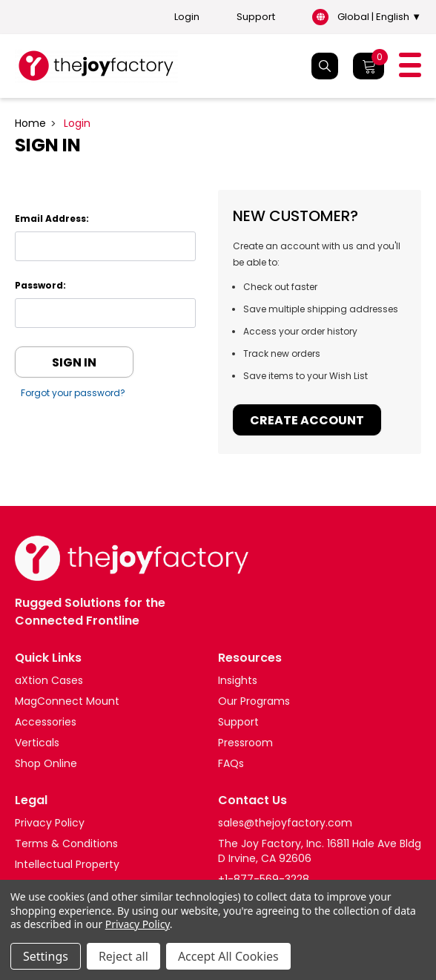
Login (187, 17)
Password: (40, 285)
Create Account (307, 420)
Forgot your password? (74, 393)
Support (256, 17)
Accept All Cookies (228, 956)
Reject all (123, 956)
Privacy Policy (138, 924)
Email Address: (52, 218)
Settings (46, 956)
